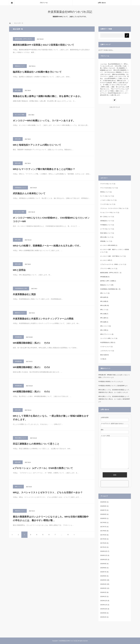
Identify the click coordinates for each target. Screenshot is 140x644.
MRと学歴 (103, 330)
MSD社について (105, 192)
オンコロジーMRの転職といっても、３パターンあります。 (44, 121)
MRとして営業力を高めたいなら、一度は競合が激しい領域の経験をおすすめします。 (51, 418)
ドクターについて (105, 347)
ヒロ (119, 382)
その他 (102, 359)
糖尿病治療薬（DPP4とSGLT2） (24, 39)
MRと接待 (103, 318)
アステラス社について (107, 184)
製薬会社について (20, 66)
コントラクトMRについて (108, 338)
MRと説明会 (19, 270)
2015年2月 (103, 617)
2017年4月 (103, 535)
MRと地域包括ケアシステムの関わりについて (38, 145)
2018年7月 (103, 510)
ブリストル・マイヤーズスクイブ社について (113, 208)
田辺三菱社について (20, 438)
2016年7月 (103, 572)
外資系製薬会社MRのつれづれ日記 (70, 12)
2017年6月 (103, 531)
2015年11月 (104, 605)
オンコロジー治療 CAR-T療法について (112, 256)
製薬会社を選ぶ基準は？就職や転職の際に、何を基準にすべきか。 (48, 96)
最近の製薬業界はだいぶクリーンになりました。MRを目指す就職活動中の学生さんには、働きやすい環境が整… (51, 518)
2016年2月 (103, 592)
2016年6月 (103, 576)
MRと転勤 (103, 301)
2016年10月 (104, 560)
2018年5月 (103, 518)
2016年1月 (103, 597)
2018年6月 (103, 514)
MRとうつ (103, 310)
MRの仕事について (106, 237)
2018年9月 (103, 502)
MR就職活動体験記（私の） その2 (31, 367)
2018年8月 (103, 506)
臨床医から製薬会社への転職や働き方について (37, 72)
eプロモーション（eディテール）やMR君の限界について (43, 468)
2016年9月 (103, 564)
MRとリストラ (105, 326)
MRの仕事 (18, 139)
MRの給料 (103, 297)
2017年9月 (103, 523)
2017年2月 (103, 543)
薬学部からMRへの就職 (107, 281)
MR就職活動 (18, 337)
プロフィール (44, 3)
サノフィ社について (106, 196)
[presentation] (115, 484)
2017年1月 (103, 547)
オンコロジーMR (20, 115)
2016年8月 (103, 568)
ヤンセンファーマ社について (109, 213)
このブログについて (106, 351)
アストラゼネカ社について (108, 188)
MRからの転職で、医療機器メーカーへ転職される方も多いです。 (47, 246)
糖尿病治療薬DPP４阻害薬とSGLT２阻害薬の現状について (44, 45)
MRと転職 (18, 90)
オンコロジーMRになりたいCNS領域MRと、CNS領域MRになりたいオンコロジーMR (51, 220)
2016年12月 (104, 551)
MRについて (18, 487)
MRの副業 (103, 322)
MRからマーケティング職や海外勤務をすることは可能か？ (44, 169)
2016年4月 (103, 584)
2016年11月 (104, 555)
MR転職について (105, 241)
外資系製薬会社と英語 (21, 288)
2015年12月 (104, 601)
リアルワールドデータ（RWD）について (112, 264)
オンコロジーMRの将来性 (108, 245)
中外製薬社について (106, 225)
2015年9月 (103, 613)
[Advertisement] (115, 140)
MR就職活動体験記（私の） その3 (31, 343)
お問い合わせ (102, 3)
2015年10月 (104, 609)
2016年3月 (103, 588)
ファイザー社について (107, 204)
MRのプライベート (106, 334)
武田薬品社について (20, 188)
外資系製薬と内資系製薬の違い (109, 289)
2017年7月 (103, 527)
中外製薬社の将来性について (107, 382)
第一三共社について (106, 217)
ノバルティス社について (107, 200)
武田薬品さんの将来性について (29, 193)
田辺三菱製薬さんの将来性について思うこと (36, 444)
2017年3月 (103, 539)
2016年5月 (103, 580)
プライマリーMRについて (108, 269)
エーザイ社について (106, 229)
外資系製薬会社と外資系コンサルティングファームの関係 (43, 319)
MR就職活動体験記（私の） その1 (31, 392)
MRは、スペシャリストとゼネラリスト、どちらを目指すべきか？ (48, 492)
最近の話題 (104, 355)
